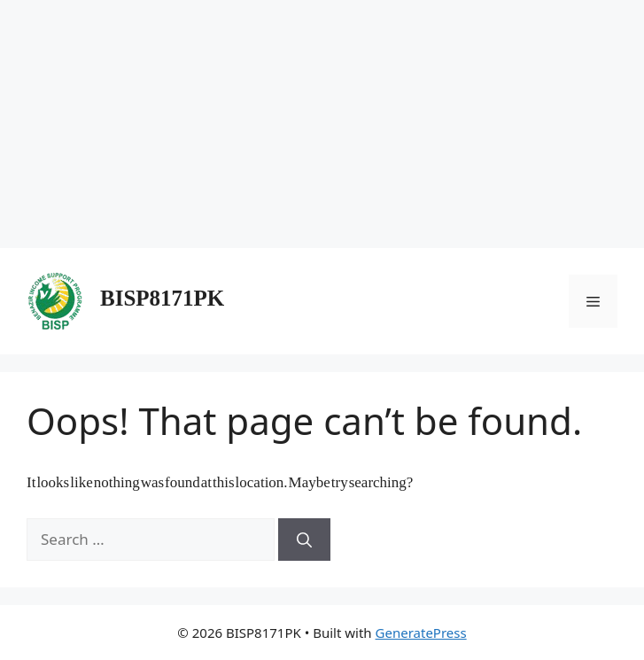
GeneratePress (421, 633)
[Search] (304, 540)
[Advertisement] (322, 124)
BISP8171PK (162, 301)
